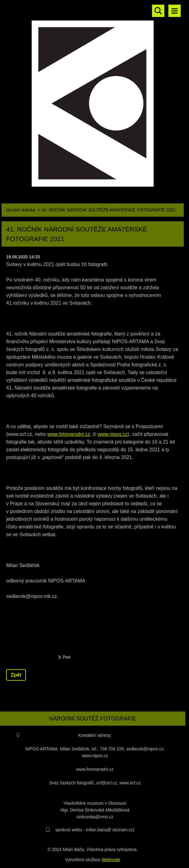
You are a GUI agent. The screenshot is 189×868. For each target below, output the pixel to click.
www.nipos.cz (113, 434)
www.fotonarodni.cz (69, 434)
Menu (175, 11)
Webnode (111, 860)
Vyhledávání (158, 11)
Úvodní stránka (21, 210)
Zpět (16, 675)
